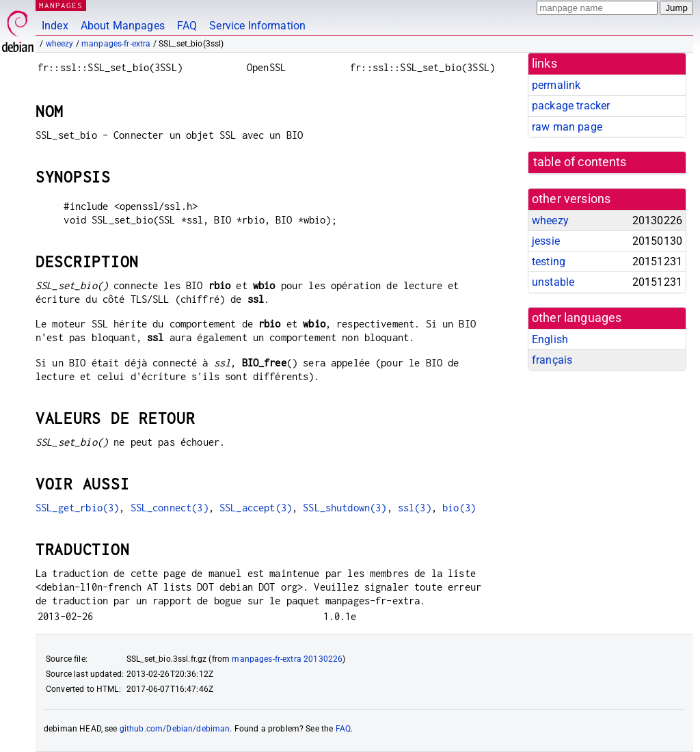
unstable (553, 282)
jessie (546, 241)
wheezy (60, 44)
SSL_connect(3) (170, 508)
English (550, 339)
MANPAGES (61, 5)
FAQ (187, 26)
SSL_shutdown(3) (345, 508)
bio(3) (459, 508)
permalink (556, 85)
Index (55, 26)
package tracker (571, 106)
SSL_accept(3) (256, 508)
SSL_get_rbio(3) (77, 508)
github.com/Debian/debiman (175, 729)
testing (549, 261)
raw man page (567, 127)
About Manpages (123, 26)
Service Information (257, 26)
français (552, 360)
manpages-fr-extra (116, 44)
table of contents (580, 162)
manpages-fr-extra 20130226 (287, 659)
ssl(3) (415, 508)
